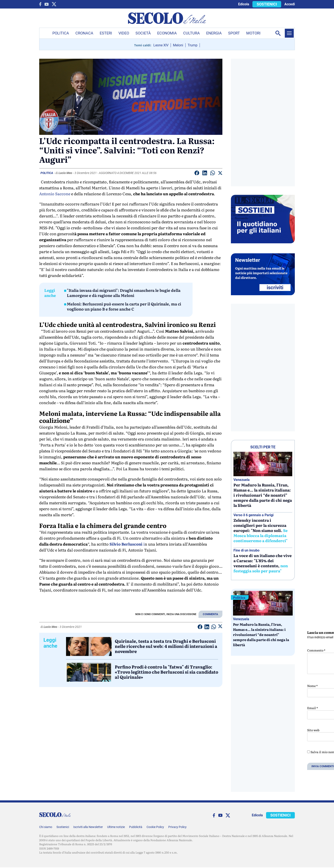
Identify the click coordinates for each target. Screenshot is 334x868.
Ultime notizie (116, 827)
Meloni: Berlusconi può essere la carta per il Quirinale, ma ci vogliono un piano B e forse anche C (124, 306)
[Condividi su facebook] (197, 174)
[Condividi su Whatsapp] (213, 174)
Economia (167, 33)
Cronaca (84, 33)
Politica (61, 33)
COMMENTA (210, 614)
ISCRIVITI (275, 288)
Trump (193, 45)
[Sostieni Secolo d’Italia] (263, 242)
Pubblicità (136, 827)
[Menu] (289, 33)
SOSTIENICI (267, 4)
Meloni (178, 45)
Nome (312, 686)
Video (124, 33)
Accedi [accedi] (290, 4)
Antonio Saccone (55, 194)
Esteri (106, 33)
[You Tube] (47, 4)
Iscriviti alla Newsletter (88, 827)
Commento (316, 650)
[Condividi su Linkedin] (205, 174)
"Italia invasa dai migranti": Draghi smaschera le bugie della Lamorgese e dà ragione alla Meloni (124, 293)
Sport (234, 33)
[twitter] (54, 4)
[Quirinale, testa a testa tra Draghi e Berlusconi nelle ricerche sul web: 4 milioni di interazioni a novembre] (89, 646)
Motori (253, 33)
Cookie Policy (155, 827)
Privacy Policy (177, 827)
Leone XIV (161, 45)
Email (312, 708)
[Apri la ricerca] (278, 33)
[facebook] (40, 4)
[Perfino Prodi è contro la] (89, 672)
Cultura (191, 33)
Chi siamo (46, 827)
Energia (214, 33)
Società (143, 33)
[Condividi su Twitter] (220, 174)
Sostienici (63, 827)
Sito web (313, 730)
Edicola (244, 4)
